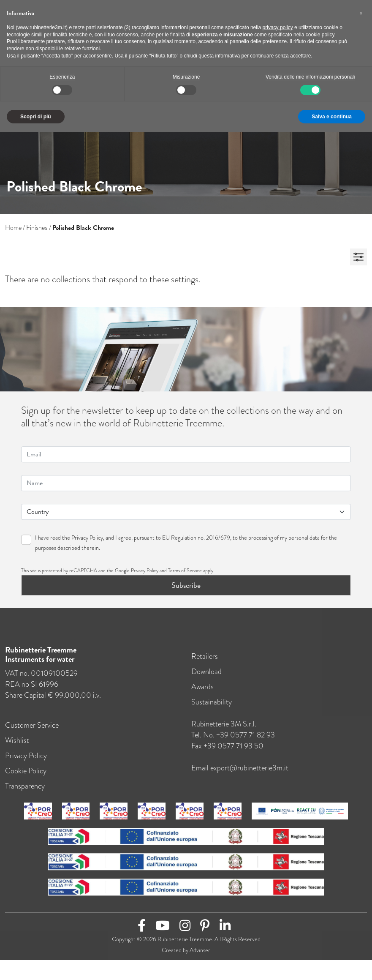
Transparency (25, 791)
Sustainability (212, 707)
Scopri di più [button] (36, 117)
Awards (202, 692)
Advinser (200, 955)
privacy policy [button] (278, 27)
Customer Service (32, 730)
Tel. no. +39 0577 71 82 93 (233, 740)
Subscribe (186, 590)
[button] (361, 14)
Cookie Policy (26, 776)
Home (13, 228)
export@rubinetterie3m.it (249, 773)
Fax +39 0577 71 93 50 (227, 751)
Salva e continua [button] (332, 117)
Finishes (37, 228)
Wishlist (17, 745)
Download (206, 677)
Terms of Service (185, 576)
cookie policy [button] (320, 35)
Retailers (205, 661)
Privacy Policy (87, 543)
